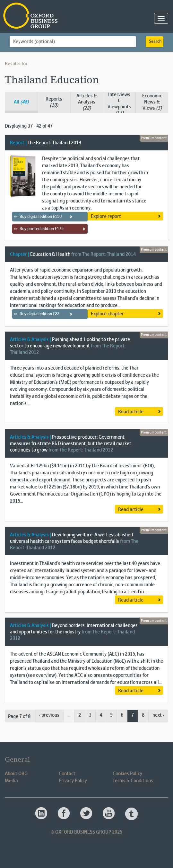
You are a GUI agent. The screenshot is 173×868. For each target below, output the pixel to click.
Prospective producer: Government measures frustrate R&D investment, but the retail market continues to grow (71, 444)
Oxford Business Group (67, 16)
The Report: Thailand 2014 (54, 143)
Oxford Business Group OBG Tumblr (132, 814)
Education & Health (50, 255)
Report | (18, 143)
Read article (131, 412)
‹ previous (49, 715)
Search (155, 42)
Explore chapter (107, 314)
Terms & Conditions (133, 781)
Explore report (106, 217)
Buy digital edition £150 (38, 217)
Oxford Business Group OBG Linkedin (42, 814)
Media (11, 781)
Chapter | (20, 255)
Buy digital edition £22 (37, 314)
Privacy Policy (73, 781)
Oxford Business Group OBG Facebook (64, 814)
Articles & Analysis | (30, 340)
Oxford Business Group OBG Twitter (87, 814)
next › (158, 715)
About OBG (16, 774)
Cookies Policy (127, 774)
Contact (67, 774)
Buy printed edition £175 (39, 229)
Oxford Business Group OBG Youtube (109, 814)
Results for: (17, 64)
